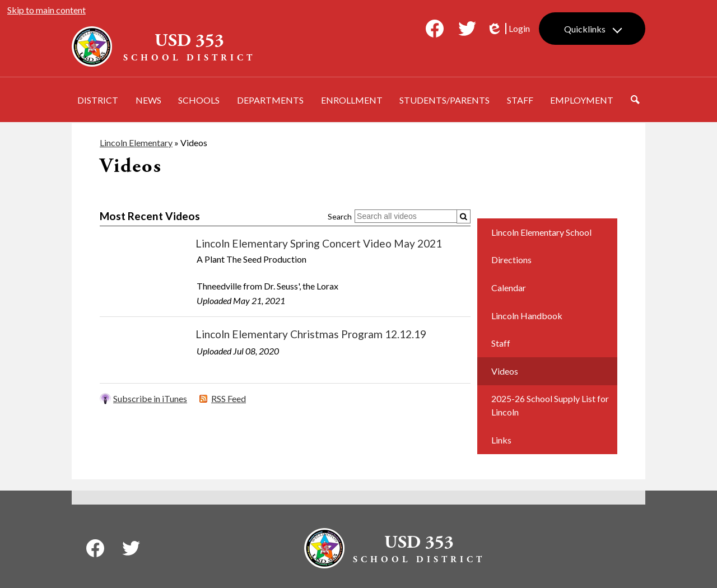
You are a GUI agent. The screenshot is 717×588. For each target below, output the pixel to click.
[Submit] (464, 216)
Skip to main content (46, 10)
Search (340, 216)
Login (508, 29)
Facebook (435, 31)
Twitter (467, 31)
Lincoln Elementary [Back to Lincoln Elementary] (136, 143)
